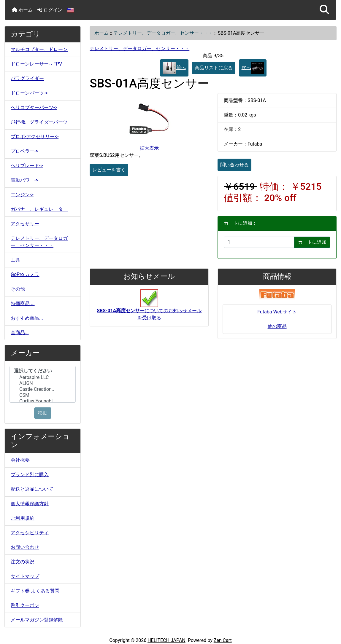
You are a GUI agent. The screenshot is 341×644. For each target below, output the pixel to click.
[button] (324, 10)
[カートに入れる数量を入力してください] (259, 242)
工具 (15, 260)
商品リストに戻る (214, 68)
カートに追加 (312, 242)
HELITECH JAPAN (166, 640)
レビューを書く (109, 170)
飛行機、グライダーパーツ (39, 122)
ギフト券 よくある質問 (35, 591)
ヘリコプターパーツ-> (34, 107)
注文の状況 (23, 562)
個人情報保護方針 (30, 504)
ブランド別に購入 (30, 475)
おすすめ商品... (27, 318)
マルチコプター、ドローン (39, 49)
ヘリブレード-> (27, 166)
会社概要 (20, 460)
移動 (43, 413)
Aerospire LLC (43, 377)
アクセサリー (25, 224)
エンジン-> (22, 195)
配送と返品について (32, 489)
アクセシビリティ (30, 533)
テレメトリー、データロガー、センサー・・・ (163, 33)
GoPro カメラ (25, 274)
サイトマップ (25, 576)
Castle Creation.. (43, 389)
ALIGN (43, 383)
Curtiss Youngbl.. (43, 401)
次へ (253, 68)
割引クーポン (25, 605)
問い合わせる (234, 165)
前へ (174, 68)
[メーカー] (43, 384)
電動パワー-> (24, 180)
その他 (18, 289)
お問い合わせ (25, 547)
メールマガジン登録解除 (37, 620)
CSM (43, 395)
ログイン (50, 10)
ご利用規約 (23, 518)
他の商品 (277, 326)
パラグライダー (27, 78)
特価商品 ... (23, 303)
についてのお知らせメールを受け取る (149, 308)
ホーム (22, 10)
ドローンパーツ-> (29, 93)
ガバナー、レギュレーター (39, 209)
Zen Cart (223, 640)
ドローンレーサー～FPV (36, 64)
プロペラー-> (24, 151)
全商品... (20, 333)
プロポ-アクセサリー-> (35, 137)
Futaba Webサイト (277, 312)
